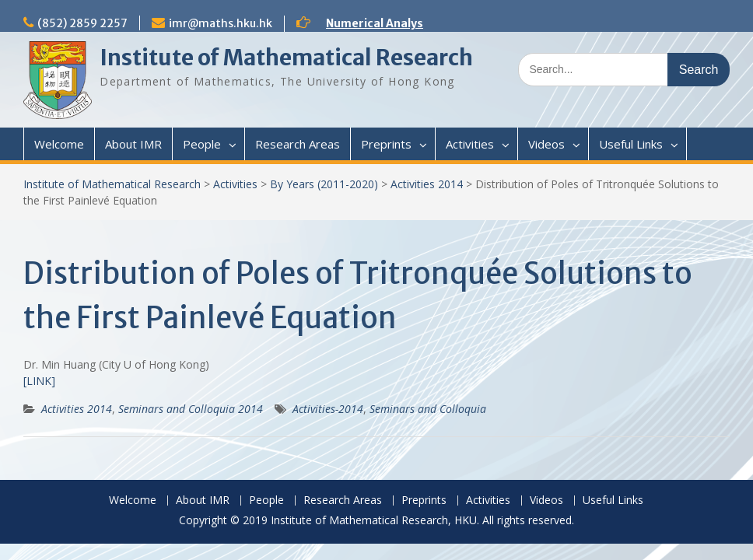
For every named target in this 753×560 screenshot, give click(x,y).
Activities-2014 (328, 409)
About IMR (133, 144)
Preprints (386, 144)
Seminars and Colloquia (428, 409)
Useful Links (631, 144)
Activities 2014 (427, 184)
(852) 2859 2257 (82, 23)
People (202, 144)
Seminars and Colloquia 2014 (191, 409)
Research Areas (298, 144)
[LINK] (39, 381)
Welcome (59, 144)
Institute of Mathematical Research (286, 58)
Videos (546, 144)
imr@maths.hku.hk (221, 23)
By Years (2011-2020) (324, 184)
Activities (470, 144)
